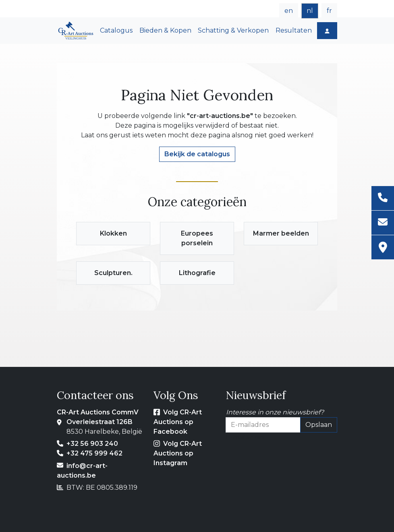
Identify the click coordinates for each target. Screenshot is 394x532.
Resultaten (294, 30)
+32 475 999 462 (94, 453)
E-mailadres (245, 437)
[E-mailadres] (383, 223)
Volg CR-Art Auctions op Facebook (178, 422)
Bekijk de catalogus (197, 154)
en (289, 11)
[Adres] (383, 247)
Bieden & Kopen (165, 30)
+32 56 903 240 (92, 444)
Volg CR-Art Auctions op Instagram (178, 453)
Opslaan (319, 425)
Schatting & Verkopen (233, 30)
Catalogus (116, 30)
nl (310, 11)
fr (329, 11)
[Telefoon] (383, 198)
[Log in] (327, 31)
